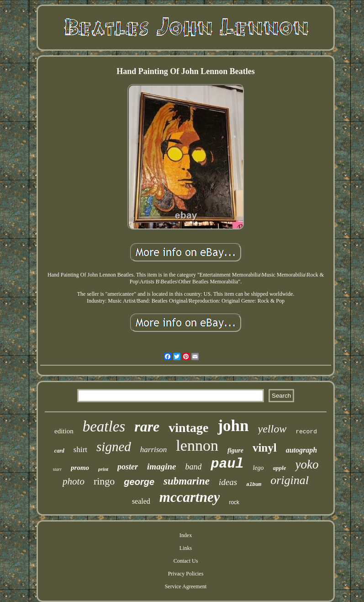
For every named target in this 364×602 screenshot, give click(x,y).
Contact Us (186, 561)
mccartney (190, 497)
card (59, 451)
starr (57, 469)
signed (114, 447)
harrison (154, 450)
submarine (187, 481)
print (103, 469)
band (193, 467)
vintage (188, 428)
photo (74, 481)
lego (258, 468)
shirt (80, 450)
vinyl (265, 448)
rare (147, 426)
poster (128, 467)
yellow (272, 429)
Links (186, 548)
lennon (197, 445)
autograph (301, 450)
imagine (161, 466)
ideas (228, 482)
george (139, 482)
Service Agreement (186, 586)
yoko (307, 464)
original (290, 480)
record (306, 432)
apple (280, 468)
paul (227, 464)
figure (235, 450)
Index (186, 535)
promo (80, 468)
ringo (104, 481)
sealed (141, 501)
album (254, 485)
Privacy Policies (186, 574)
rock (234, 502)
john (233, 426)
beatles (104, 426)
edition (64, 431)
